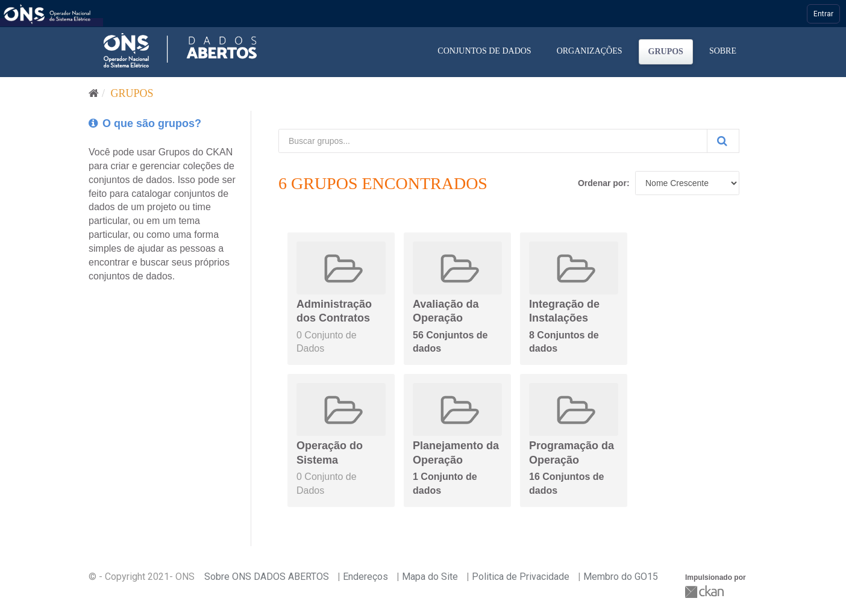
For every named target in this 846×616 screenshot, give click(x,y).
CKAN (706, 592)
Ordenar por (602, 183)
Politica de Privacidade (521, 577)
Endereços (365, 577)
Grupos (666, 51)
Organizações (590, 51)
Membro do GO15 (621, 577)
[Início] (94, 93)
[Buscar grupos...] (493, 141)
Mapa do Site (430, 577)
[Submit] (723, 141)
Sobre (723, 51)
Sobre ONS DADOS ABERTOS (267, 577)
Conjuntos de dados (484, 51)
